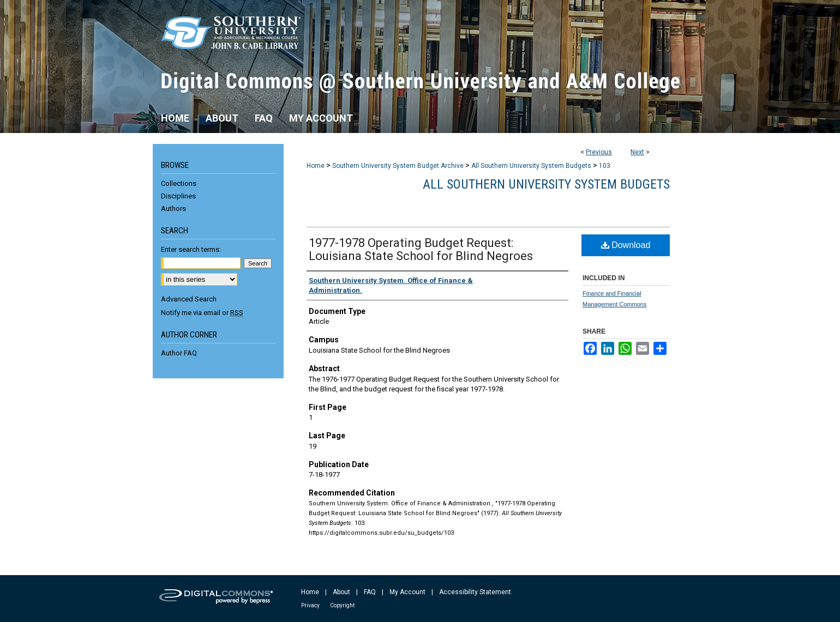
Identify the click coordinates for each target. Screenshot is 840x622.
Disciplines (178, 196)
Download (626, 245)
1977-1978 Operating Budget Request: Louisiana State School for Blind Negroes (421, 249)
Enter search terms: (191, 249)
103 (605, 166)
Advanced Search (189, 299)
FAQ (370, 592)
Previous (599, 152)
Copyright (342, 605)
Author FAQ (179, 353)
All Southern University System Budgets (531, 166)
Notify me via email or (202, 313)
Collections (179, 183)
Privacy (310, 605)
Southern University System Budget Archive (398, 166)
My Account (407, 592)
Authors (173, 209)
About (341, 592)
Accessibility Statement (475, 592)
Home (316, 166)
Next (637, 152)
